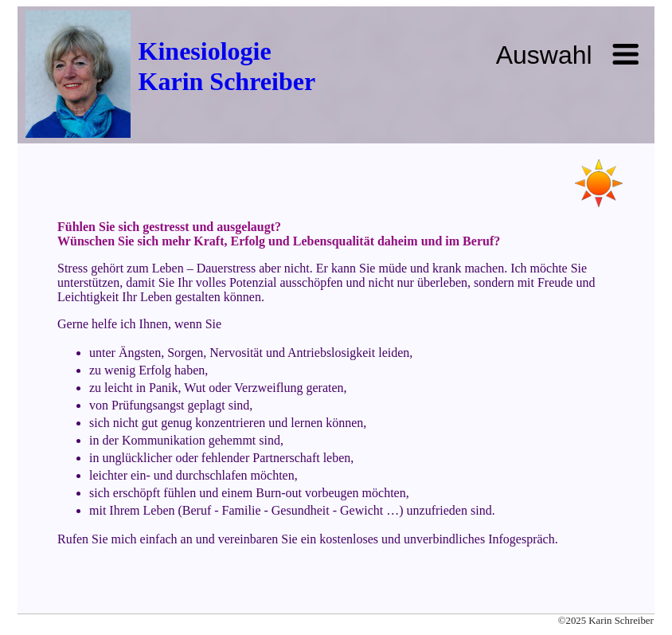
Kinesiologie (205, 51)
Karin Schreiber (227, 81)
